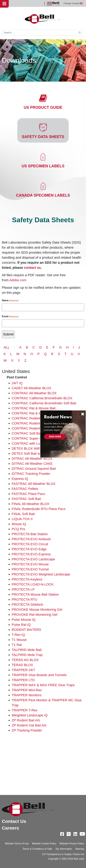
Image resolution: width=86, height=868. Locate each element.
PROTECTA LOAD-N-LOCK (33, 584)
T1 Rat (17, 645)
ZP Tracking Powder (27, 730)
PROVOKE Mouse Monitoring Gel (37, 610)
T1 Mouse (19, 640)
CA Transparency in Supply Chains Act (63, 854)
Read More (55, 437)
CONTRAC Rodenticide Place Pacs (38, 423)
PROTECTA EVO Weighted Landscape (41, 574)
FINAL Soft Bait (23, 514)
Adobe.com (18, 280)
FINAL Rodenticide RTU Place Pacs (39, 509)
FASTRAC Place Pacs (28, 494)
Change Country (73, 3)
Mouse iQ (19, 524)
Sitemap (80, 849)
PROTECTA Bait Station (30, 534)
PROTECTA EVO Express (31, 554)
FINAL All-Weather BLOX (31, 504)
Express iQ (20, 479)
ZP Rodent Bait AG (26, 720)
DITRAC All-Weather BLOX (32, 459)
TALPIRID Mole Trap (27, 655)
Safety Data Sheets (43, 137)
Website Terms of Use (17, 844)
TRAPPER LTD (23, 680)
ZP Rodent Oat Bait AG (29, 725)
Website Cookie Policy (44, 844)
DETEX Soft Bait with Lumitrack (35, 454)
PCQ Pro (18, 529)
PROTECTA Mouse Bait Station (35, 594)
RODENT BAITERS (26, 630)
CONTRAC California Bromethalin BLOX (42, 398)
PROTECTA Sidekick (27, 605)
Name (10, 301)
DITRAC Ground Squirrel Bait (34, 469)
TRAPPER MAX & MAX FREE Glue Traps (43, 685)
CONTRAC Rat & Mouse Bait (34, 408)
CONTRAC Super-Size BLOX (34, 438)
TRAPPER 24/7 (23, 670)
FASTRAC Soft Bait (26, 499)
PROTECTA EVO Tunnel (30, 569)
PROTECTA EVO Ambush (31, 539)
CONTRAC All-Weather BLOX (34, 393)
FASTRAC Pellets (25, 489)
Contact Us (14, 821)
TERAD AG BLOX (25, 660)
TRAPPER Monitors (27, 695)
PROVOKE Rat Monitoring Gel (34, 615)
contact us (32, 268)
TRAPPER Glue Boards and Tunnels (39, 675)
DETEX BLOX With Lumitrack (34, 448)
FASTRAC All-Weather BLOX (34, 484)
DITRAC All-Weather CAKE (32, 464)
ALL (7, 347)
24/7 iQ (17, 383)
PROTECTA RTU (25, 599)
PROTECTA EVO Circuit (30, 544)
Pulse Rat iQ (21, 625)
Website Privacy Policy (72, 844)
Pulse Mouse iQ (24, 620)
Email (10, 317)
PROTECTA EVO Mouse (30, 564)
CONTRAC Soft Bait (27, 433)
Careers (10, 828)
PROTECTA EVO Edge (29, 549)
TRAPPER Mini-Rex (27, 690)
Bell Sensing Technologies (53, 3)
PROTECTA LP (23, 589)
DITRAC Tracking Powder (31, 474)
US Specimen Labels (43, 166)
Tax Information (64, 849)
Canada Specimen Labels (43, 195)
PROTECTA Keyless (27, 579)
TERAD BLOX (22, 665)
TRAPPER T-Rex (25, 710)
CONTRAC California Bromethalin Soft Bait (44, 403)
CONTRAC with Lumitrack (31, 443)
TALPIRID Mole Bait (27, 650)
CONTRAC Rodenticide (29, 418)
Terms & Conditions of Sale (37, 849)
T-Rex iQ (18, 635)
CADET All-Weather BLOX (31, 388)
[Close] (83, 414)
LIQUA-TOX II (22, 519)
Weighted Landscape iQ (30, 715)
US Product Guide (43, 107)
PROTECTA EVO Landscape (33, 559)
